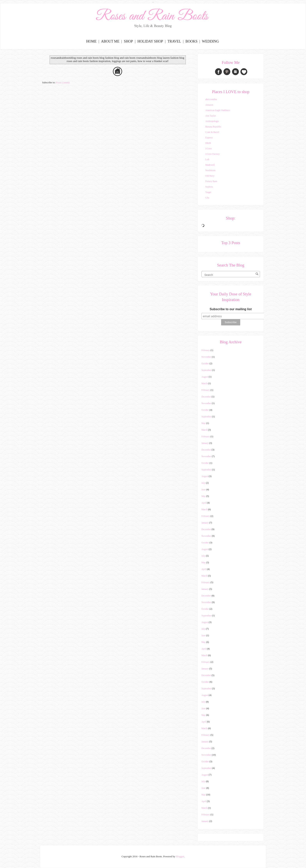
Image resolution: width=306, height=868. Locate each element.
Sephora (209, 187)
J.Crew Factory (212, 154)
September (206, 370)
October (205, 363)
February (206, 350)
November (206, 357)
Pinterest (227, 72)
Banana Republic (213, 127)
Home (91, 41)
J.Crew (209, 148)
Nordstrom (210, 170)
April (204, 503)
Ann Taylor (211, 116)
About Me (110, 41)
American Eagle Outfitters (218, 110)
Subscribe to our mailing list (231, 309)
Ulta (207, 198)
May (204, 423)
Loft (207, 159)
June (204, 490)
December (206, 397)
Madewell (210, 165)
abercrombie (211, 99)
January (205, 443)
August (205, 377)
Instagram (235, 72)
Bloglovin (244, 72)
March (204, 383)
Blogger (180, 856)
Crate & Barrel (212, 132)
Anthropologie (212, 121)
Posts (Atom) (63, 82)
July (203, 483)
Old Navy (210, 176)
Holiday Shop (150, 41)
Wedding (210, 41)
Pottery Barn (211, 181)
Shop (129, 41)
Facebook (218, 72)
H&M (208, 143)
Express (209, 138)
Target (208, 192)
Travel (174, 41)
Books (191, 41)
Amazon (209, 105)
